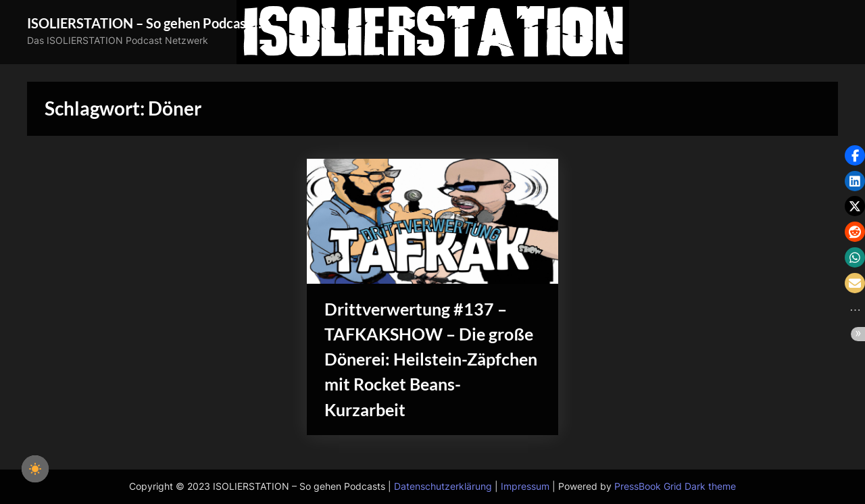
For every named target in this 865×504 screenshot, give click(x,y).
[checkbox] (35, 469)
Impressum (525, 486)
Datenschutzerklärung (443, 486)
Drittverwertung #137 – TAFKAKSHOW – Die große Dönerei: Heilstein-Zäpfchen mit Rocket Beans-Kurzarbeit (431, 359)
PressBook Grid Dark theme (675, 486)
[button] (855, 155)
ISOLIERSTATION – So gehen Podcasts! (145, 23)
